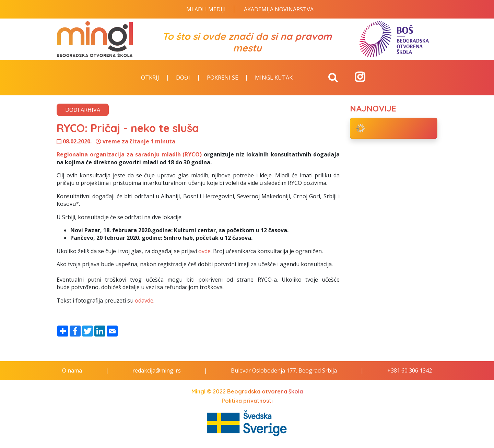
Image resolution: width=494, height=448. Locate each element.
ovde (204, 251)
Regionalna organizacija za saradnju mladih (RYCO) (130, 154)
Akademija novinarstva (279, 9)
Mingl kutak (274, 78)
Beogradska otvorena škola (265, 391)
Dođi (183, 78)
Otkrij (150, 78)
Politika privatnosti (247, 401)
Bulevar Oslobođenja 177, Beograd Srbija (284, 370)
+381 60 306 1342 (410, 370)
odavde (144, 300)
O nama (72, 370)
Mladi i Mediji (206, 9)
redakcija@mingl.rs (157, 370)
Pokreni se (222, 78)
